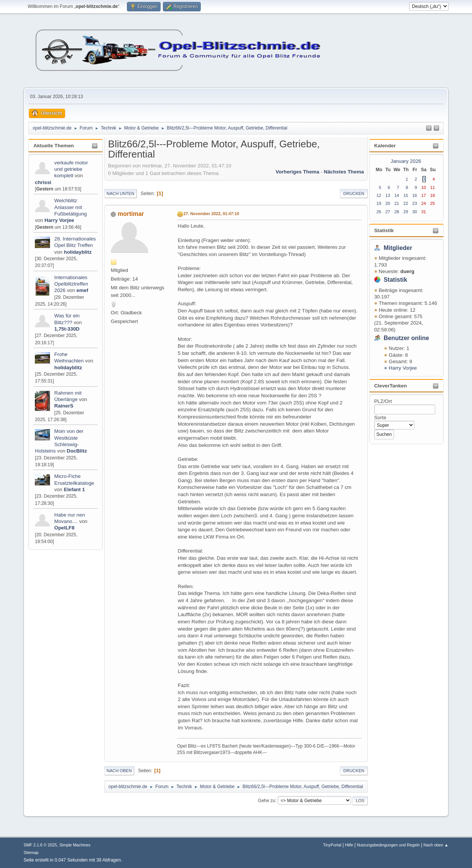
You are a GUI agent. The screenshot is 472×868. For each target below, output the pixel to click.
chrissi (43, 182)
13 (388, 195)
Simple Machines (75, 845)
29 (406, 212)
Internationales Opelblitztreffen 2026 (71, 284)
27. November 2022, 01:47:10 (211, 214)
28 (397, 212)
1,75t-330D (67, 329)
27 (388, 212)
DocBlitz (77, 451)
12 (379, 195)
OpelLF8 (64, 528)
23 (415, 203)
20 (388, 203)
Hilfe (349, 845)
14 (397, 195)
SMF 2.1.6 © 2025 (40, 845)
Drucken (354, 194)
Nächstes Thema (344, 172)
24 (424, 203)
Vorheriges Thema (298, 172)
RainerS (64, 406)
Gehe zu (266, 800)
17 (424, 195)
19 (379, 203)
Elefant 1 (75, 489)
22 (406, 203)
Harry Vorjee (59, 220)
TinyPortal (332, 845)
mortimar (131, 214)
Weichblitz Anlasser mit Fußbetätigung (70, 207)
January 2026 (406, 161)
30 (415, 212)
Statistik (384, 230)
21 (397, 203)
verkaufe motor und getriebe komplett (71, 169)
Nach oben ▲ (436, 845)
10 (424, 187)
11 (433, 187)
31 (424, 212)
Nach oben (119, 771)
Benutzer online (406, 338)
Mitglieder (398, 248)
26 (379, 212)
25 (433, 203)
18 (433, 195)
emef (82, 290)
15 (406, 195)
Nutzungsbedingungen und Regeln (388, 845)
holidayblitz (78, 252)
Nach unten (120, 194)
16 (415, 195)
